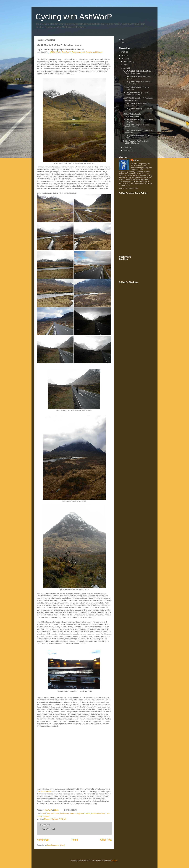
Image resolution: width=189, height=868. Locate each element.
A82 (44, 814)
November (128, 62)
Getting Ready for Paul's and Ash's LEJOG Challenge (136, 142)
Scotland (46, 816)
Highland (80, 814)
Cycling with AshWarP (74, 17)
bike (48, 814)
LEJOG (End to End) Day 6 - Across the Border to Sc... (137, 104)
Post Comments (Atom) (56, 845)
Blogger (114, 860)
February (127, 150)
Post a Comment (48, 829)
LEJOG (87, 814)
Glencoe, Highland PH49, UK (55, 819)
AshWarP (137, 160)
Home (75, 840)
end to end (55, 814)
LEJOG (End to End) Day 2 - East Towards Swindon (136, 126)
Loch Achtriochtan (98, 814)
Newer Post (43, 840)
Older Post (106, 840)
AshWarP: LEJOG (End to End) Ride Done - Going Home (137, 72)
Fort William (64, 814)
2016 (124, 52)
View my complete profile (128, 188)
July (125, 65)
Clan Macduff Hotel (44, 791)
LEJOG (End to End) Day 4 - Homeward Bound (134, 115)
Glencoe (73, 814)
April (125, 68)
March (126, 147)
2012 (124, 59)
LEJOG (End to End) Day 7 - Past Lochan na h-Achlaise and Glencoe (76, 52)
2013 (124, 55)
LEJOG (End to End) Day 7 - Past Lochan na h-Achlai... (136, 94)
